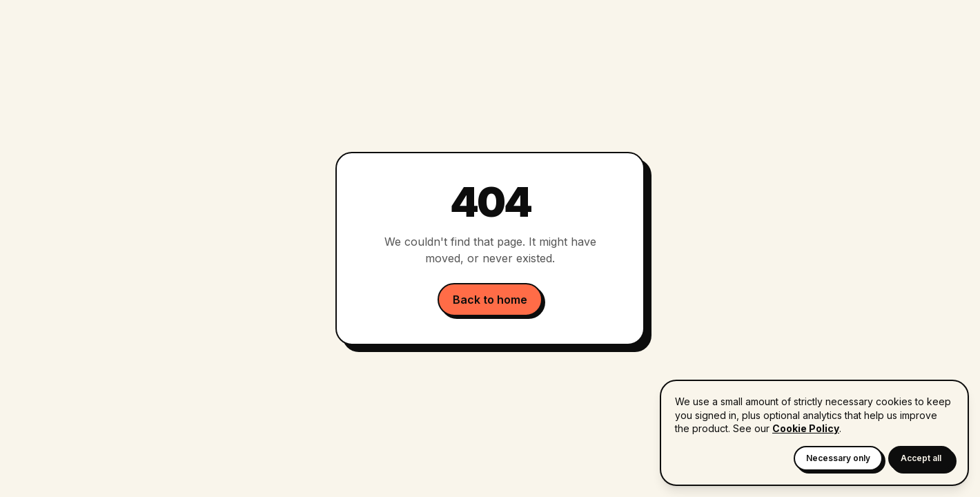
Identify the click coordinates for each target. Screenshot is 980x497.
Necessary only (838, 458)
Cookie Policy (806, 428)
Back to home (490, 300)
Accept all (921, 458)
